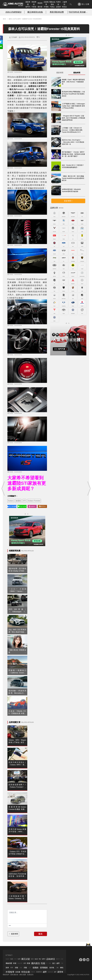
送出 (41, 934)
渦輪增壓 (20, 963)
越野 (58, 963)
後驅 (21, 968)
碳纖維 (36, 968)
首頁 (4, 19)
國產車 (58, 959)
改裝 (32, 959)
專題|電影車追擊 (57, 12)
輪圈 (19, 959)
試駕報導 (46, 3)
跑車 (7, 968)
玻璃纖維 (44, 968)
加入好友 (22, 506)
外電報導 (46, 8)
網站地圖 (23, 975)
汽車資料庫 (34, 8)
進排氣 (52, 968)
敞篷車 (8, 959)
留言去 (42, 506)
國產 (50, 963)
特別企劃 (64, 8)
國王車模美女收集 (35, 12)
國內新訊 (40, 8)
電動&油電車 (52, 3)
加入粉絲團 (12, 506)
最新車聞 (28, 3)
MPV (44, 959)
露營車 (60, 972)
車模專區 (34, 3)
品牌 (30, 968)
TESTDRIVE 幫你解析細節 (78, 12)
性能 (43, 963)
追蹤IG (32, 506)
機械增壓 (9, 963)
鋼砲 (62, 968)
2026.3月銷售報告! (14, 12)
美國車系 (39, 972)
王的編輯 (14, 37)
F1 (47, 963)
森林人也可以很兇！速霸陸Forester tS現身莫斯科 (25, 19)
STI (24, 501)
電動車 (33, 972)
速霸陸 (18, 501)
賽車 (15, 959)
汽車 (62, 963)
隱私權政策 (14, 975)
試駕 (62, 959)
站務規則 (30, 975)
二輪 (57, 968)
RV (40, 959)
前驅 (16, 968)
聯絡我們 (6, 975)
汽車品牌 (52, 8)
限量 (29, 963)
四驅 (25, 968)
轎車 (12, 968)
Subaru (11, 501)
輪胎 (12, 959)
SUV (36, 959)
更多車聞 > (68, 201)
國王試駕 (26, 959)
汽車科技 (58, 3)
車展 (15, 963)
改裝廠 (18, 972)
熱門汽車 (28, 8)
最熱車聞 (77, 73)
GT (55, 972)
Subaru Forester (34, 501)
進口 (54, 963)
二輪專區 (64, 3)
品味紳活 (58, 8)
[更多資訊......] (10, 925)
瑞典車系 (50, 972)
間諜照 (40, 3)
